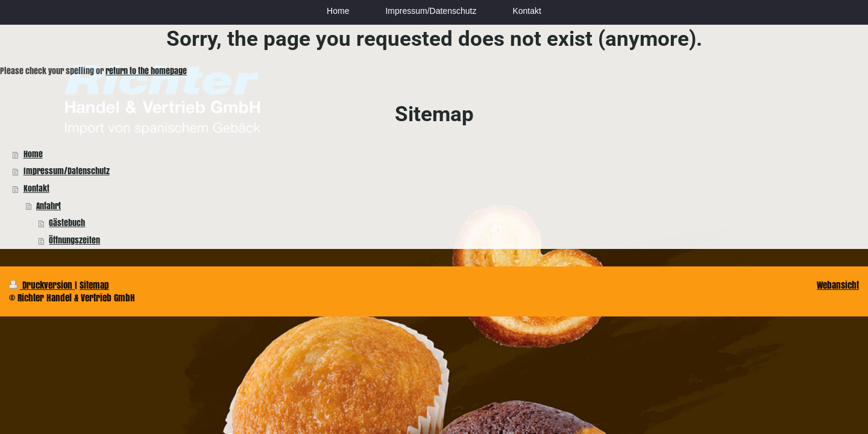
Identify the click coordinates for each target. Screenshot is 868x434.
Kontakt (36, 188)
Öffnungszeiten (74, 240)
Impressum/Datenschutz (67, 171)
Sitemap (94, 285)
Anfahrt (49, 206)
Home (33, 154)
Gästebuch (67, 223)
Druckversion (42, 285)
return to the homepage (146, 71)
